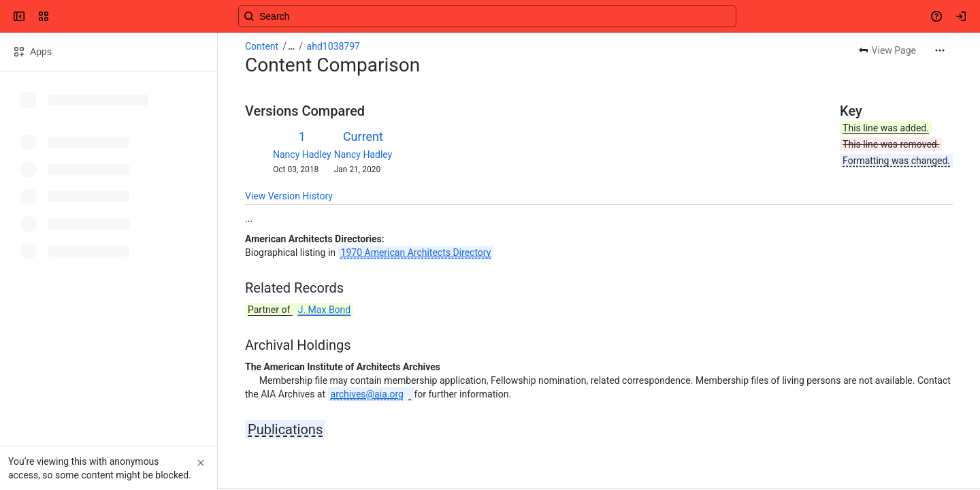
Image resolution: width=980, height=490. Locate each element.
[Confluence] (63, 16)
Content (262, 46)
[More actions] (940, 50)
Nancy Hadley (302, 154)
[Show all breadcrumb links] (291, 46)
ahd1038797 (333, 46)
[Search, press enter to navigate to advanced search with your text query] (487, 16)
